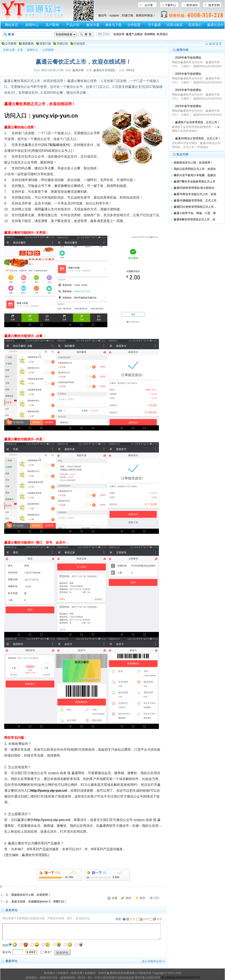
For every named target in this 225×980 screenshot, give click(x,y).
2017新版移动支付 (56, 145)
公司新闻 (11, 44)
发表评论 (62, 953)
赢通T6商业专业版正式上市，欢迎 (195, 194)
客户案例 (52, 25)
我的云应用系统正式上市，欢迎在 (195, 169)
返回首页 (216, 44)
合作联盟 (134, 25)
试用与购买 (175, 25)
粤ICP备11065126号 (148, 978)
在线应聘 (119, 34)
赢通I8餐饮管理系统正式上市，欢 (195, 219)
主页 (20, 50)
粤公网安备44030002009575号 (181, 978)
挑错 (128, 898)
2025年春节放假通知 (188, 74)
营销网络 (150, 34)
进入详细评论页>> (153, 961)
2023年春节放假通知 (188, 106)
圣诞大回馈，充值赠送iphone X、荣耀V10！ (39, 902)
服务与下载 (113, 25)
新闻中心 (32, 25)
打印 (156, 898)
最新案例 (28, 44)
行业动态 (79, 44)
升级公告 (62, 44)
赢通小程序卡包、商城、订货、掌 (195, 213)
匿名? (48, 952)
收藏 (115, 898)
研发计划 (45, 44)
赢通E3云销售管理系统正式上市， (195, 207)
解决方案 (93, 25)
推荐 (142, 898)
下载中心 (170, 5)
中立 (131, 919)
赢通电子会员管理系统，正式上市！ (198, 122)
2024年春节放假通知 (188, 90)
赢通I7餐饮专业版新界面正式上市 (195, 182)
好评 (144, 919)
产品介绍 (73, 25)
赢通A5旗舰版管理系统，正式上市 (195, 200)
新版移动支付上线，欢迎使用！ (31, 895)
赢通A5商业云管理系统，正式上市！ (198, 138)
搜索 (86, 34)
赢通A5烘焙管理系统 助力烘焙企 (194, 188)
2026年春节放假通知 (188, 58)
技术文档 (214, 5)
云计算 (149, 5)
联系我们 (195, 25)
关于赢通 (154, 25)
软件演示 (192, 5)
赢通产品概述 (134, 34)
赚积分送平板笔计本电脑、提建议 (195, 175)
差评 (158, 919)
